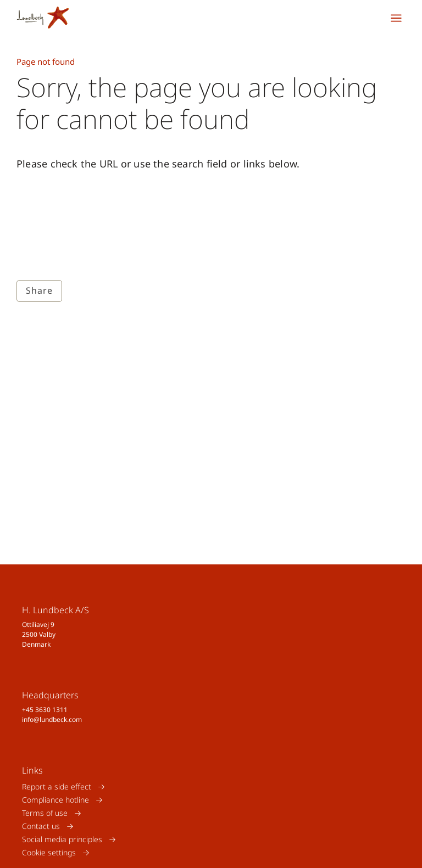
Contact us (41, 826)
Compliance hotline (55, 800)
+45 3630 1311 (45, 710)
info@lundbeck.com (52, 719)
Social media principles (62, 839)
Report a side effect (57, 786)
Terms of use (45, 813)
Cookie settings (49, 852)
